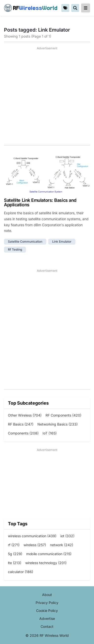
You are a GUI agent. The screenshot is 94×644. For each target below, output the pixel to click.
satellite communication (25, 241)
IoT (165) (50, 433)
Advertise (47, 618)
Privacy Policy (47, 603)
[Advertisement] (47, 98)
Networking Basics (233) (58, 424)
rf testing (15, 249)
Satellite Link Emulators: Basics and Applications (40, 202)
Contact (47, 626)
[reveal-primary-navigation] (86, 8)
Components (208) (23, 433)
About (47, 595)
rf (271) (14, 545)
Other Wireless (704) (25, 415)
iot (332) (67, 536)
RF (31, 8)
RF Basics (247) (21, 424)
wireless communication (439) (32, 536)
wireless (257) (35, 545)
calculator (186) (21, 572)
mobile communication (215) (49, 554)
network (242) (62, 545)
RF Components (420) (63, 415)
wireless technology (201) (46, 563)
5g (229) (15, 554)
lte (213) (15, 563)
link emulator (62, 241)
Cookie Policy (47, 611)
